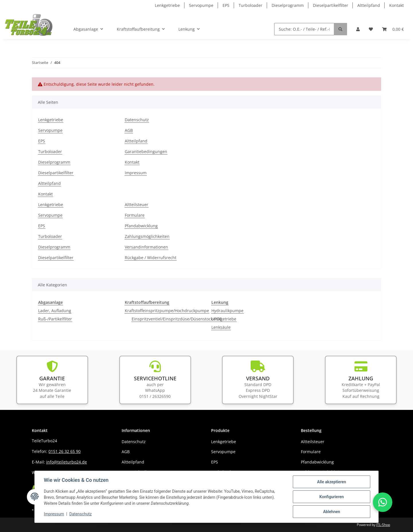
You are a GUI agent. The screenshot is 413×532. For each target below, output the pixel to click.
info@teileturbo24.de (67, 462)
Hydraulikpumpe (227, 311)
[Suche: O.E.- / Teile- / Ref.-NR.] (304, 29)
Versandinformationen (146, 247)
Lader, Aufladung (55, 311)
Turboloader (251, 5)
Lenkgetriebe (167, 5)
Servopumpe (201, 5)
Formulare (135, 215)
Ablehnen (331, 512)
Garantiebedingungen (146, 151)
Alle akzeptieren (331, 482)
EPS (226, 5)
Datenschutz (137, 120)
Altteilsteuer (137, 205)
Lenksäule (221, 327)
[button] (358, 29)
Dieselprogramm (288, 5)
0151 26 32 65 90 (65, 451)
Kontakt (397, 5)
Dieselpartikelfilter (331, 5)
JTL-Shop (383, 525)
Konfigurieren (331, 497)
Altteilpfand (369, 5)
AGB (129, 130)
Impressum (136, 173)
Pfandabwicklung (141, 226)
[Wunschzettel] (371, 29)
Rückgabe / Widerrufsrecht (151, 258)
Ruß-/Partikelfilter (55, 319)
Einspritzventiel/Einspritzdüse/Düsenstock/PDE (177, 319)
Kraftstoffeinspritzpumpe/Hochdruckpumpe (167, 311)
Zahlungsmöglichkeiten (147, 236)
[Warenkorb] (393, 29)
